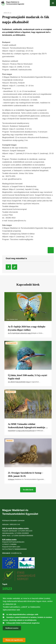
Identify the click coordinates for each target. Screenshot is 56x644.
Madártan (10, 441)
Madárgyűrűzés (11, 343)
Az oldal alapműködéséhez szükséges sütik (22, 614)
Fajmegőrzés (11, 392)
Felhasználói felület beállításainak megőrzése (23, 623)
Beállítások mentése (12, 628)
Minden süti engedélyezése (14, 640)
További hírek (28, 490)
